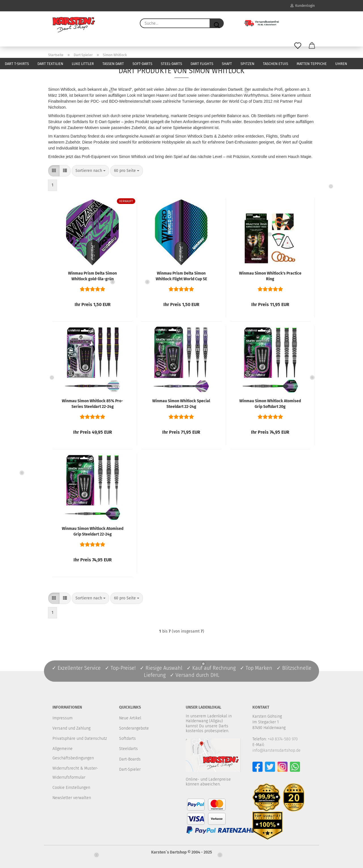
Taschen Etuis (276, 64)
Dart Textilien (50, 64)
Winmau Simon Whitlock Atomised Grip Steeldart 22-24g (93, 531)
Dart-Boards (130, 759)
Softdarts (127, 739)
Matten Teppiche (312, 64)
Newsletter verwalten (72, 798)
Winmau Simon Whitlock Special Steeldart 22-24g (181, 404)
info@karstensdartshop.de (277, 750)
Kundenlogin (303, 6)
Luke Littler (83, 64)
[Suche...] (217, 23)
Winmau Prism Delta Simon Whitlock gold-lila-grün (92, 276)
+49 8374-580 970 (283, 739)
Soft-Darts (142, 64)
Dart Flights (202, 64)
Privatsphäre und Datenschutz (80, 739)
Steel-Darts (171, 64)
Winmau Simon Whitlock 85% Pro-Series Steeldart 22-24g (92, 404)
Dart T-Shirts (17, 64)
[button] (312, 46)
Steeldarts (128, 749)
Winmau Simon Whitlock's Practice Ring (270, 276)
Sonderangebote (134, 728)
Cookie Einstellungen (71, 788)
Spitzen (247, 64)
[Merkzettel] (298, 46)
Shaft (227, 64)
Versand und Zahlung (71, 728)
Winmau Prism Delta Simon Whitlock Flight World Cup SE (181, 276)
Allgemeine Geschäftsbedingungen (73, 753)
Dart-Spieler (130, 769)
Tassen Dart (113, 64)
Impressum (63, 718)
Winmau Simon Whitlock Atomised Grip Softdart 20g (270, 404)
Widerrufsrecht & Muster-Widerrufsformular (75, 773)
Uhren (341, 64)
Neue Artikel (130, 718)
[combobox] (90, 171)
